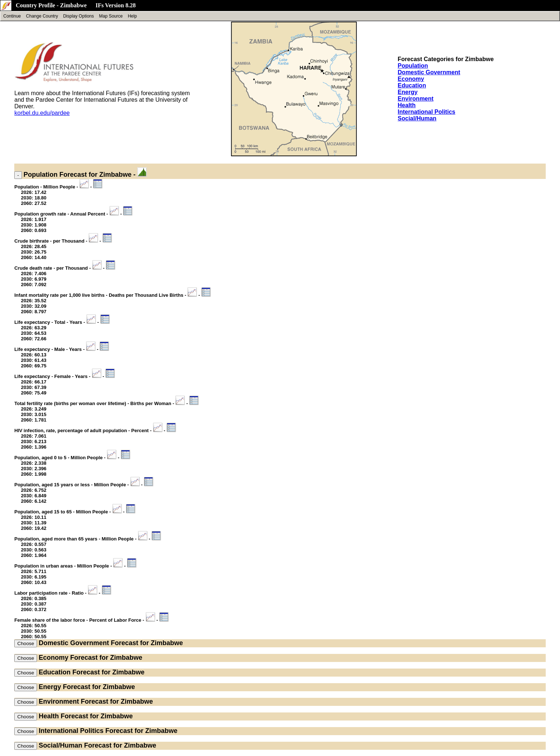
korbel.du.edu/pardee (42, 113)
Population (413, 66)
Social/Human (417, 118)
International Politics (427, 112)
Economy (411, 79)
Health (407, 105)
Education (412, 85)
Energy (408, 92)
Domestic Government (429, 72)
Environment (416, 99)
